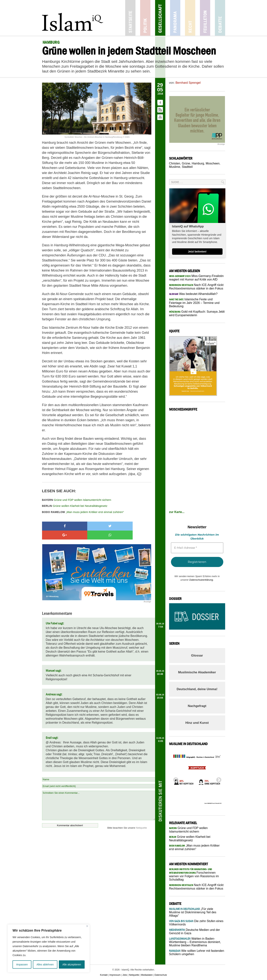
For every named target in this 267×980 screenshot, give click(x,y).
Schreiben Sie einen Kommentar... (99, 796)
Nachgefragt (197, 706)
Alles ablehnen (45, 964)
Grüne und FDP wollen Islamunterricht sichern (77, 500)
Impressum (115, 975)
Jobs (125, 975)
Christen (175, 163)
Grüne (186, 163)
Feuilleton (205, 18)
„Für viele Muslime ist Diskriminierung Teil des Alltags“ (193, 912)
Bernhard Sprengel (188, 83)
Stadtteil (187, 167)
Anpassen (22, 964)
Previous (175, 779)
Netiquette (141, 819)
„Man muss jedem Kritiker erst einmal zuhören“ (83, 512)
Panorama (175, 18)
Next (218, 779)
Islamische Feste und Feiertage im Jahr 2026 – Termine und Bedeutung (194, 303)
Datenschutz (161, 975)
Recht (190, 18)
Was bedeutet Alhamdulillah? (193, 294)
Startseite (130, 18)
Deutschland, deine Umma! (197, 689)
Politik (145, 18)
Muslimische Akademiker (197, 672)
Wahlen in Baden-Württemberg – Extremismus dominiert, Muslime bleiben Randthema (195, 942)
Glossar (197, 655)
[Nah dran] (87, 926)
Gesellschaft (160, 18)
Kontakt (104, 975)
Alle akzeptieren (72, 964)
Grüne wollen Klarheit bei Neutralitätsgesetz (75, 506)
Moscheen (213, 163)
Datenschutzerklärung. (201, 580)
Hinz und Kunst (197, 723)
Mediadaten (147, 975)
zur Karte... (177, 512)
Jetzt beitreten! (197, 252)
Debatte (220, 18)
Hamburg (198, 163)
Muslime (175, 167)
